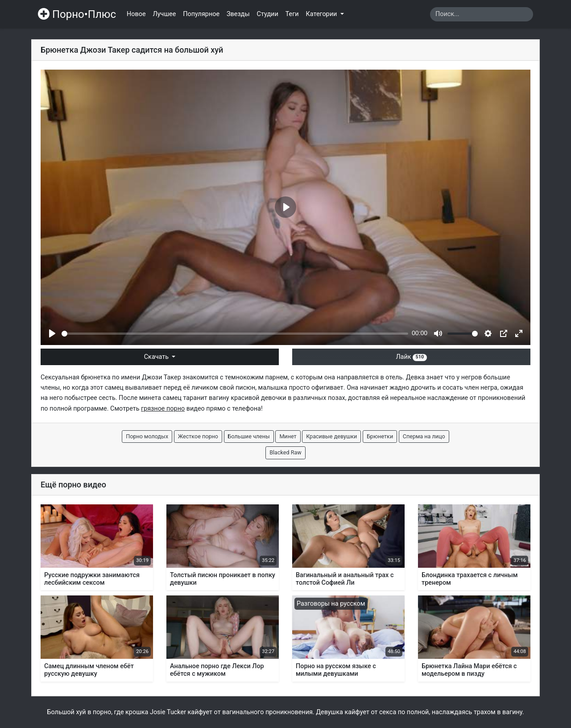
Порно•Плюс (77, 14)
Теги (292, 14)
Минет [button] (288, 436)
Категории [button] (322, 14)
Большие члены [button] (249, 436)
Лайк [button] (411, 357)
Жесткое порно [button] (198, 436)
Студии (268, 14)
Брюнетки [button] (380, 436)
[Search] (482, 14)
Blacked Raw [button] (285, 452)
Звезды (238, 14)
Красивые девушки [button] (331, 436)
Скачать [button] (157, 357)
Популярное (201, 14)
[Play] (52, 333)
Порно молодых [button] (147, 436)
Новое (136, 14)
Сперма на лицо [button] (424, 436)
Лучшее (165, 14)
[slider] (235, 334)
